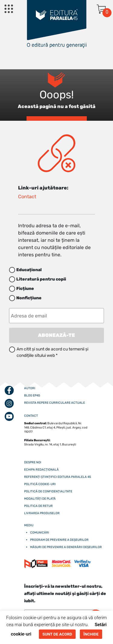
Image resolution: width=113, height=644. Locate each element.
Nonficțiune (29, 298)
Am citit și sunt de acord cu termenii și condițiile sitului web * (52, 352)
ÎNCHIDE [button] (91, 634)
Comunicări (40, 533)
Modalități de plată (40, 499)
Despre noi (33, 462)
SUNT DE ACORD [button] (57, 634)
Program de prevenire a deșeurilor (59, 540)
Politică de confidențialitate (48, 491)
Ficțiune (25, 289)
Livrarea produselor (42, 513)
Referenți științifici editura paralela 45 (58, 477)
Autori (30, 388)
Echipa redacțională (41, 470)
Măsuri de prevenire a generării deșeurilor (66, 547)
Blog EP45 (32, 396)
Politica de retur (38, 506)
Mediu (29, 525)
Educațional (29, 270)
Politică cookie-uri (40, 484)
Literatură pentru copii (41, 279)
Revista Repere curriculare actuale (55, 403)
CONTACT (31, 416)
